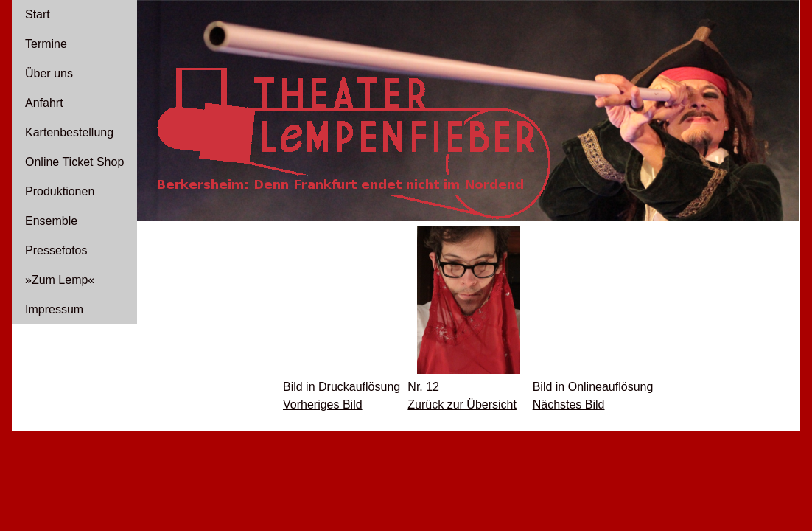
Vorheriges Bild (323, 405)
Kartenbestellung (69, 132)
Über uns (49, 73)
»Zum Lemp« (60, 280)
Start (38, 14)
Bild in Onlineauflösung (593, 387)
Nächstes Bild (569, 405)
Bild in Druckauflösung (342, 387)
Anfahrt (44, 103)
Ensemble (51, 221)
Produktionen (60, 191)
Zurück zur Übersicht (462, 405)
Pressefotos (56, 250)
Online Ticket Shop (74, 162)
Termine (46, 44)
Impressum (54, 309)
